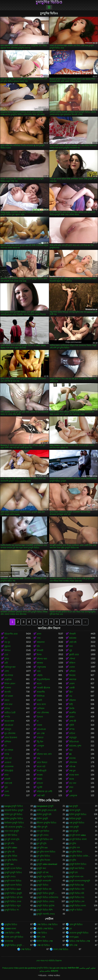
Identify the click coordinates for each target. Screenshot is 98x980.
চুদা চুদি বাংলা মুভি (12, 839)
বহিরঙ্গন (73, 700)
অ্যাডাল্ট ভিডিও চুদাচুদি (14, 810)
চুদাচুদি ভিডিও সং (12, 910)
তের (6, 655)
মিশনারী (40, 650)
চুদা (71, 929)
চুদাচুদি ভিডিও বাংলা (78, 906)
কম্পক (72, 729)
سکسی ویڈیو (45, 971)
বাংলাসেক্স (9, 941)
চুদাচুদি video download (47, 864)
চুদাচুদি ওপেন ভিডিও (13, 868)
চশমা (7, 775)
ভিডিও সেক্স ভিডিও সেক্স (80, 941)
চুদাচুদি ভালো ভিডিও (13, 885)
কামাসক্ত (73, 679)
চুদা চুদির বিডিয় (11, 856)
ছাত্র (71, 750)
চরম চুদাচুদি (74, 831)
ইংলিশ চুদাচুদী (42, 819)
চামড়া (7, 700)
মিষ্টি (71, 704)
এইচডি (40, 675)
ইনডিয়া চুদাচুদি (75, 819)
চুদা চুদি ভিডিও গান (45, 839)
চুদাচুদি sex (9, 864)
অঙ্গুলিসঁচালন (43, 679)
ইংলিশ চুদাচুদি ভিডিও (78, 814)
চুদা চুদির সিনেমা (43, 860)
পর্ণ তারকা (9, 696)
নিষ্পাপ (7, 650)
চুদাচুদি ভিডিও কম (44, 889)
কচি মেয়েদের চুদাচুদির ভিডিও (15, 827)
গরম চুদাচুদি (74, 827)
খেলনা (72, 667)
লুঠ (71, 650)
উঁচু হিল (40, 742)
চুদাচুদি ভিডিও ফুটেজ (46, 906)
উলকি (72, 709)
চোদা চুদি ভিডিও (76, 925)
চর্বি (71, 791)
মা (38, 721)
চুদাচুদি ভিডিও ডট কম (14, 897)
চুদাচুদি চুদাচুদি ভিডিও (13, 873)
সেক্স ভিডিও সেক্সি (12, 933)
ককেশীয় (73, 713)
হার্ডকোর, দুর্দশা (75, 746)
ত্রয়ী (6, 663)
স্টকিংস (72, 663)
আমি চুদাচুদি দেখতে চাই (46, 810)
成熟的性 (54, 971)
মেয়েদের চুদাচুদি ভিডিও (79, 933)
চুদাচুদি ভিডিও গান (77, 889)
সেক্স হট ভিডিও (43, 945)
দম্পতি (7, 717)
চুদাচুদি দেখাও (10, 877)
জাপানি (8, 692)
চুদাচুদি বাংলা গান (76, 877)
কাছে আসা (41, 704)
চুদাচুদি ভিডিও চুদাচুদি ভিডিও (48, 893)
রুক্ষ (38, 758)
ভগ (6, 638)
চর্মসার (7, 709)
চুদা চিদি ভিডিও (11, 835)
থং (6, 746)
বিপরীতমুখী (42, 771)
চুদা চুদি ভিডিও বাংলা (78, 839)
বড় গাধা (73, 783)
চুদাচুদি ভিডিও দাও (77, 897)
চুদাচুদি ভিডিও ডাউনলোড (48, 897)
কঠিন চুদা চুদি (42, 827)
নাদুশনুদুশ (73, 738)
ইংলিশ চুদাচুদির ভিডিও (14, 819)
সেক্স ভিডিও (42, 933)
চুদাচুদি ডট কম (43, 873)
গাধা (39, 638)
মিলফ (39, 655)
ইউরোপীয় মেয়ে (11, 634)
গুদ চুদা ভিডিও (43, 831)
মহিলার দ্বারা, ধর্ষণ (44, 754)
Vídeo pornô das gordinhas (25, 968)
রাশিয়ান (8, 742)
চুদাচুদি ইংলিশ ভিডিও (78, 864)
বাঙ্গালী (7, 779)
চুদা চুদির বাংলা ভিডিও (46, 852)
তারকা (39, 725)
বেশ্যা (7, 671)
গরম (39, 671)
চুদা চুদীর (73, 860)
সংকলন (8, 688)
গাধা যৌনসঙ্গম (43, 713)
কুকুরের (8, 646)
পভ (71, 696)
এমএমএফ (9, 725)
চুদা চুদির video (11, 848)
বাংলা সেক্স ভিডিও (61, 949)
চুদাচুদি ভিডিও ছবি (77, 893)
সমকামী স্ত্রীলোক (43, 688)
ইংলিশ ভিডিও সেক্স (45, 941)
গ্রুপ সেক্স (41, 733)
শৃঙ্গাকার (40, 663)
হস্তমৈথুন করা (10, 667)
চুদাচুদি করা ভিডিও (77, 868)
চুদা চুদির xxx (42, 848)
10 (63, 622)
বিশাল (7, 796)
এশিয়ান (72, 671)
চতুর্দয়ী (39, 787)
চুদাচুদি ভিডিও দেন (77, 902)
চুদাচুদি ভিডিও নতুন (13, 906)
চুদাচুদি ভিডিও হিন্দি (45, 910)
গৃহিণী (72, 725)
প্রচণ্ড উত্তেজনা (11, 738)
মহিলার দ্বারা (42, 659)
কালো (39, 684)
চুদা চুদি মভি (9, 843)
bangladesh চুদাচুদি (45, 806)
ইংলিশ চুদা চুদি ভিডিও (13, 814)
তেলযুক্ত (40, 746)
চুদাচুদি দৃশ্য (73, 873)
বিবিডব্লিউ (9, 771)
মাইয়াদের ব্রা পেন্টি (44, 791)
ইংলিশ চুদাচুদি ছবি (44, 814)
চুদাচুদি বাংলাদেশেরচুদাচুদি (80, 881)
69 (70, 754)
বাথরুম (40, 775)
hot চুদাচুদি (74, 806)
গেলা (7, 791)
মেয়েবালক (9, 767)
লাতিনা (72, 733)
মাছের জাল (74, 775)
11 (70, 622)
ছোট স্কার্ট (41, 796)
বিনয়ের (72, 675)
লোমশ (72, 684)
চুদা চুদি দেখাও (43, 835)
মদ (38, 750)
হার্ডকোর (73, 638)
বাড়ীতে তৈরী (10, 713)
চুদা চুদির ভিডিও (43, 856)
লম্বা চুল (72, 771)
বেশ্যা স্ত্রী (73, 721)
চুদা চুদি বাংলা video (78, 835)
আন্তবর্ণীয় (41, 692)
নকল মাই (8, 783)
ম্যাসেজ (72, 758)
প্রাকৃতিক (8, 679)
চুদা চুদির (73, 843)
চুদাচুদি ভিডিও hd (76, 885)
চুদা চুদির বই (9, 852)
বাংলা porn (74, 937)
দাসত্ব (7, 754)
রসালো (40, 783)
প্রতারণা (8, 762)
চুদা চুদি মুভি (42, 843)
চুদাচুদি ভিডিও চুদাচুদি (13, 893)
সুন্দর (7, 659)
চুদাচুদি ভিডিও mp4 (13, 889)
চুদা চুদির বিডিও (76, 852)
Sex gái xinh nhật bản (58, 968)
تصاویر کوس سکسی (87, 968)
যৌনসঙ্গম (73, 762)
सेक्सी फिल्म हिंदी (73, 968)
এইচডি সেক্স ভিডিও (45, 929)
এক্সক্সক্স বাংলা (10, 929)
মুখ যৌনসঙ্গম (10, 733)
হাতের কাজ (9, 721)
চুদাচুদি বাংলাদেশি (44, 881)
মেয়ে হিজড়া (42, 762)
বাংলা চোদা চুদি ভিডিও (14, 937)
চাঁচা (38, 646)
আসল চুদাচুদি (75, 810)
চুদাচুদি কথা (41, 868)
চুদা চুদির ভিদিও (11, 860)
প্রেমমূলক (73, 796)
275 (78, 622)
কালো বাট (41, 767)
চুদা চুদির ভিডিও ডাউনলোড (80, 856)
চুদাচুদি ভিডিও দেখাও (46, 902)
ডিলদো (40, 717)
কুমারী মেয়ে (74, 655)
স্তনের (72, 779)
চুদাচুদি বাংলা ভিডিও (13, 881)
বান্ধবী (39, 700)
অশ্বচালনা (41, 642)
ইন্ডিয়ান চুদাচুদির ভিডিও (47, 823)
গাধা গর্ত (8, 758)
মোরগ (72, 717)
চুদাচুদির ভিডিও (49, 2)
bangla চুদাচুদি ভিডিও (14, 806)
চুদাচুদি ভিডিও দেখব (13, 902)
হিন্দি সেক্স (41, 937)
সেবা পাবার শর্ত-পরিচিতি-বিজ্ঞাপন (49, 961)
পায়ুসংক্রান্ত (41, 667)
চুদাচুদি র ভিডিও (76, 910)
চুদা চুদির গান (75, 848)
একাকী (72, 688)
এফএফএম (41, 729)
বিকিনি (39, 779)
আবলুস (8, 729)
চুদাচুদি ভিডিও (42, 885)
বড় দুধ (7, 642)
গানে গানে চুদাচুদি (12, 831)
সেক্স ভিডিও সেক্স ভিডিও (47, 925)
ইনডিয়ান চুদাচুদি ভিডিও (14, 823)
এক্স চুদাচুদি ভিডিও (77, 823)
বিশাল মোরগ (10, 684)
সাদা (71, 646)
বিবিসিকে (41, 696)
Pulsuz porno (8, 968)
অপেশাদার (9, 675)
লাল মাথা (8, 704)
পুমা (6, 787)
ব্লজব (39, 634)
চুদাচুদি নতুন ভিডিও (45, 877)
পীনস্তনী (72, 634)
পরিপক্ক (72, 767)
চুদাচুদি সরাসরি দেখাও (46, 914)
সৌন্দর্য (72, 659)
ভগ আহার (9, 750)
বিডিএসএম (74, 742)
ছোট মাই (73, 642)
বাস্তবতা (40, 738)
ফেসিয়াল (41, 709)
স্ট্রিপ (71, 692)
